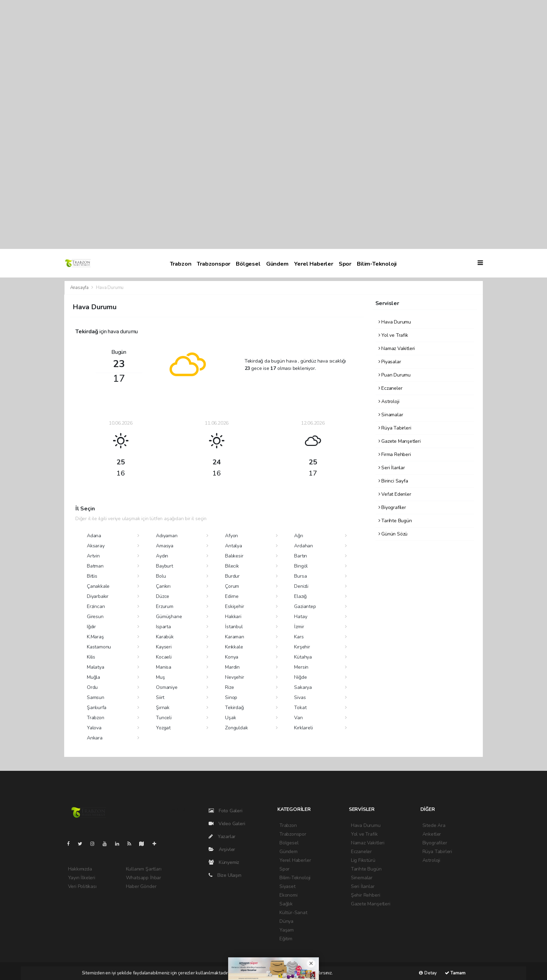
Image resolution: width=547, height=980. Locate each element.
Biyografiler (392, 507)
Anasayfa (80, 288)
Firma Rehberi (395, 454)
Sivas (300, 697)
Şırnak (163, 708)
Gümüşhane (169, 617)
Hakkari (233, 617)
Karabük (165, 637)
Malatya (96, 667)
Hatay (301, 617)
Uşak (230, 718)
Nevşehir (234, 677)
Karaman (235, 637)
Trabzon (181, 264)
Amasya (165, 546)
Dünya (286, 921)
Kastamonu (99, 647)
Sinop (231, 697)
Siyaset (287, 886)
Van (298, 718)
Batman (95, 566)
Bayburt (164, 566)
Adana (94, 536)
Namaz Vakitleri (397, 348)
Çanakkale (98, 586)
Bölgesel (248, 264)
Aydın (162, 556)
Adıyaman (167, 536)
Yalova (94, 728)
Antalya (234, 546)
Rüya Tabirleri (395, 428)
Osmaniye (167, 687)
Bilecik (232, 566)
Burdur (232, 576)
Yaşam (287, 930)
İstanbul (234, 627)
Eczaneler (391, 388)
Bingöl (301, 566)
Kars (299, 637)
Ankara (95, 738)
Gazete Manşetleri (400, 441)
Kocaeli (164, 657)
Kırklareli (303, 728)
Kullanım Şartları (144, 869)
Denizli (301, 586)
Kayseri (164, 647)
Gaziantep (305, 606)
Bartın (301, 556)
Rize (229, 687)
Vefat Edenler (395, 494)
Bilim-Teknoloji (377, 264)
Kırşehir (302, 647)
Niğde (300, 677)
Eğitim (286, 939)
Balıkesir (234, 556)
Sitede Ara (434, 825)
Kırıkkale (234, 647)
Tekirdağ (234, 708)
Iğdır (91, 627)
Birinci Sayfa (393, 481)
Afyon (231, 536)
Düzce (163, 596)
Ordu (92, 687)
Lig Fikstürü (363, 860)
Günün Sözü (393, 534)
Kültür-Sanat (293, 913)
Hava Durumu (110, 288)
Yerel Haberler (314, 264)
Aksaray (96, 546)
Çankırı (163, 586)
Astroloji (389, 401)
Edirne (232, 596)
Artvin (93, 556)
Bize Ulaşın (225, 875)
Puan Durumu (395, 375)
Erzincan (96, 606)
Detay (428, 973)
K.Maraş (95, 637)
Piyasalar (390, 362)
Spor (345, 264)
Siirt (160, 697)
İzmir (299, 627)
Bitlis (92, 576)
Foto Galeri (226, 811)
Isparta (163, 627)
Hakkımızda (80, 869)
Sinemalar (362, 878)
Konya (232, 657)
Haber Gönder (141, 886)
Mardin (232, 667)
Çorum (232, 586)
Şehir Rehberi (366, 895)
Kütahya (303, 657)
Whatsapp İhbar (144, 878)
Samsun (96, 697)
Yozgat (163, 728)
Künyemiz (224, 862)
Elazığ (300, 596)
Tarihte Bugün (395, 521)
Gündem (277, 264)
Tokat (300, 708)
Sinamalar (391, 415)
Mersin (301, 667)
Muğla (93, 677)
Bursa (300, 576)
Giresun (95, 617)
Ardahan (304, 546)
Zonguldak (236, 728)
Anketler (432, 834)
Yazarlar (222, 837)
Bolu (161, 576)
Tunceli (164, 718)
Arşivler (222, 849)
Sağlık (286, 904)
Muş (160, 677)
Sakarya (303, 687)
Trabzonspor (213, 264)
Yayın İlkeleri (82, 878)
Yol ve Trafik (393, 335)
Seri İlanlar (392, 468)
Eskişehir (234, 606)
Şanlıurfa (97, 708)
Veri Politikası (82, 886)
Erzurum (165, 606)
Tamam (455, 973)
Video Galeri (227, 824)
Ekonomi (289, 895)
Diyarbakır (98, 596)
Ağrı (298, 536)
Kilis (91, 657)
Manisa (164, 667)
